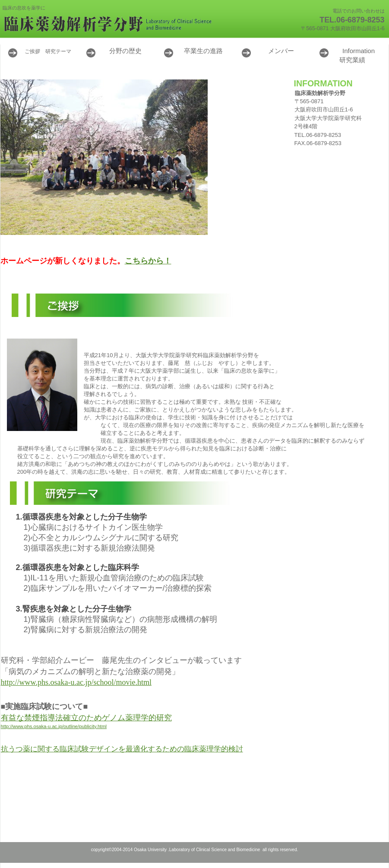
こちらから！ (148, 261)
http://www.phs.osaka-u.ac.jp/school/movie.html (76, 682)
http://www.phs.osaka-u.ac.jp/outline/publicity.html (54, 726)
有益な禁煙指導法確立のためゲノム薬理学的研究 (86, 718)
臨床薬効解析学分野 (108, 24)
